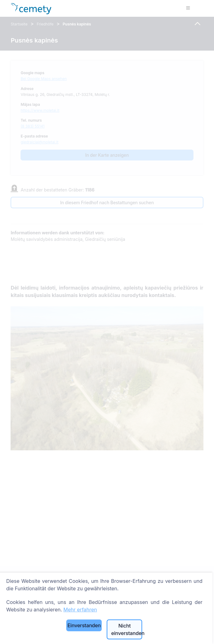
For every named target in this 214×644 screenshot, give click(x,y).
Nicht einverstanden (127, 629)
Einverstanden (84, 625)
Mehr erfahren (80, 610)
